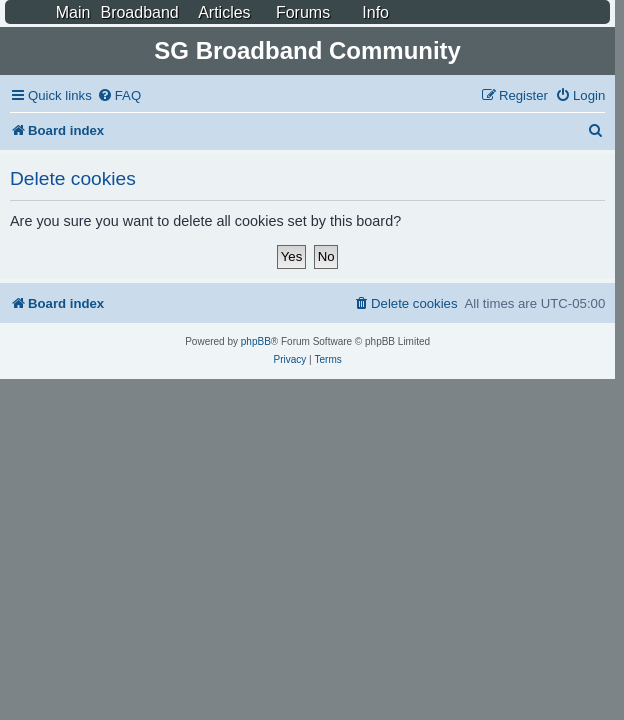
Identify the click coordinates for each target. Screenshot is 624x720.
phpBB (256, 341)
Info (375, 12)
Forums (303, 12)
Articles (224, 12)
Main (73, 12)
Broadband (139, 12)
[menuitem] (119, 95)
